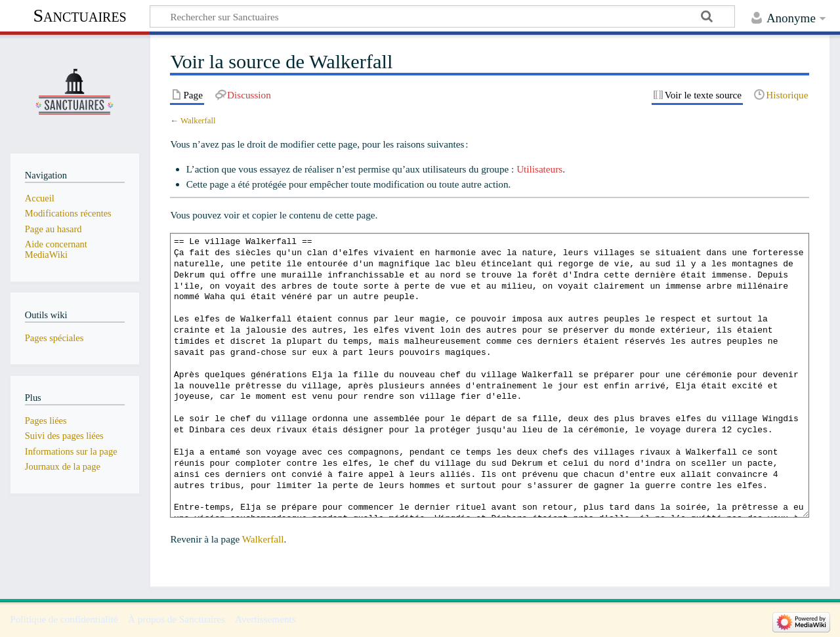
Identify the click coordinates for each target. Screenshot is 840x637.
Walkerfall (198, 121)
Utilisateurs (539, 169)
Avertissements (265, 619)
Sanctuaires (79, 15)
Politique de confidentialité (64, 619)
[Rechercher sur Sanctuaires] (442, 16)
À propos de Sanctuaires (177, 619)
